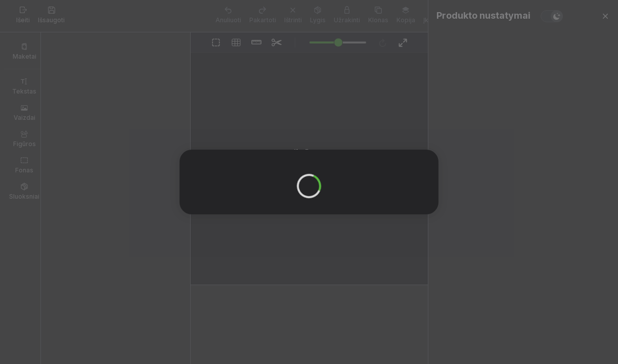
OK (306, 180)
